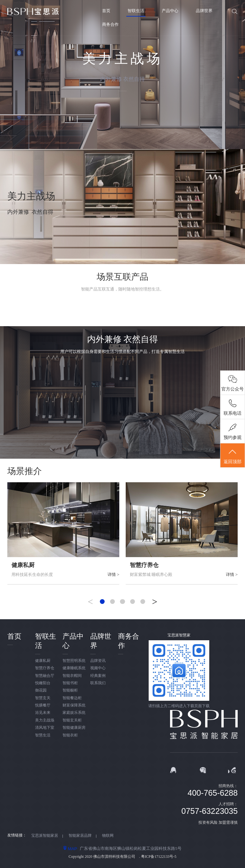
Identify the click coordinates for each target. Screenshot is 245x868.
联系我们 (98, 683)
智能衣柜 (70, 735)
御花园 (41, 690)
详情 (113, 574)
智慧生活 (43, 735)
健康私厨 (23, 565)
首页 (106, 11)
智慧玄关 (43, 698)
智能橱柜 (70, 690)
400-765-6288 (213, 793)
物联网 (108, 836)
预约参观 (233, 439)
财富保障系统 (74, 705)
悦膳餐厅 (43, 705)
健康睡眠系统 (74, 668)
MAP (70, 849)
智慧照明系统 (74, 661)
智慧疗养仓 (144, 565)
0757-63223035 (209, 811)
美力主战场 (45, 720)
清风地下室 (45, 728)
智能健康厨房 (74, 728)
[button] (102, 602)
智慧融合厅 (45, 676)
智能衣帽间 (72, 676)
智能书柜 (70, 683)
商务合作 (110, 24)
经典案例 (98, 676)
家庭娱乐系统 (74, 713)
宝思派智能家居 (45, 836)
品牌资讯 (98, 661)
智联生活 (136, 11)
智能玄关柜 (72, 720)
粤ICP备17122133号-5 (159, 857)
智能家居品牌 (80, 836)
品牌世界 (204, 11)
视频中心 (98, 668)
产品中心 (170, 11)
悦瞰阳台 (43, 683)
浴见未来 (43, 713)
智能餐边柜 (72, 698)
